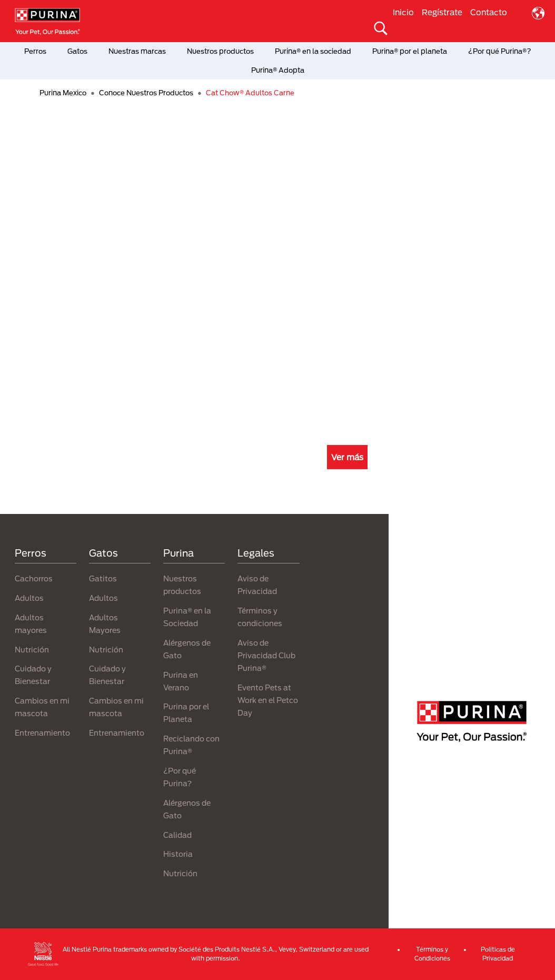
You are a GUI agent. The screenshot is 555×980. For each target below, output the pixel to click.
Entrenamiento (42, 733)
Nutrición (32, 650)
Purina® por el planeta (410, 51)
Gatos (77, 51)
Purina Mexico (63, 93)
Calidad (177, 835)
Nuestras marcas (137, 51)
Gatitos (103, 578)
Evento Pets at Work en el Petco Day (268, 700)
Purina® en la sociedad (313, 51)
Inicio (403, 12)
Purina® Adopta (278, 70)
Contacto (489, 12)
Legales (256, 553)
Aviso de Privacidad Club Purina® (266, 655)
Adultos (29, 598)
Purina (179, 553)
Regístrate (442, 12)
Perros (35, 51)
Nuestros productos (220, 51)
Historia (178, 854)
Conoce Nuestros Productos (146, 93)
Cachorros (34, 578)
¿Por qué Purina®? (500, 51)
